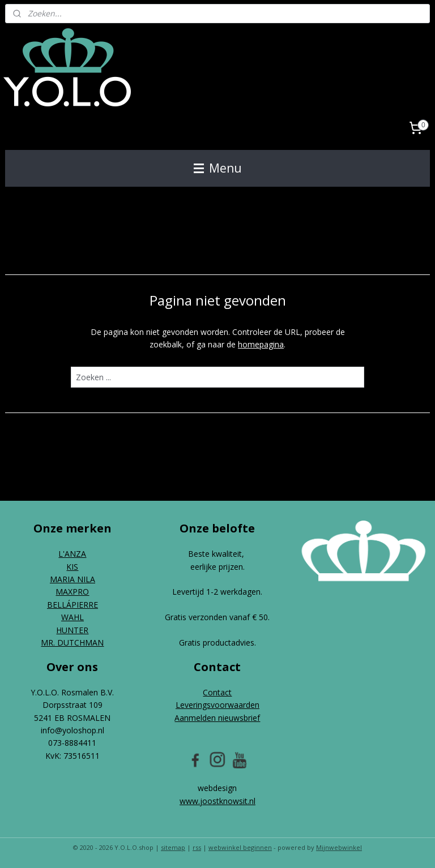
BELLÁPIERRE (72, 605)
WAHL (72, 617)
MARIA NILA (72, 579)
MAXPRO (72, 592)
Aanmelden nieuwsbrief (217, 718)
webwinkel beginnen (240, 847)
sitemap (173, 847)
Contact (217, 692)
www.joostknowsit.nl (217, 801)
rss (197, 847)
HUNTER (72, 630)
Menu (218, 168)
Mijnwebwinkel (339, 847)
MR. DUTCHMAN (72, 643)
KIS (72, 567)
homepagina (261, 344)
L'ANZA (72, 554)
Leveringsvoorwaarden (217, 705)
